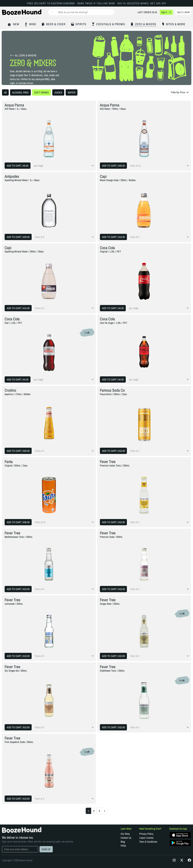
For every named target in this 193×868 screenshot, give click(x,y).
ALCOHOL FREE (20, 92)
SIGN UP (46, 849)
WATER (72, 92)
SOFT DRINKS (42, 92)
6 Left (182, 680)
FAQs (123, 846)
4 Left (182, 614)
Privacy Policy (146, 834)
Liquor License (146, 838)
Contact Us (126, 838)
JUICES (58, 92)
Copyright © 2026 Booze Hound (17, 860)
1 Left (87, 333)
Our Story (125, 834)
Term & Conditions (148, 842)
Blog (123, 842)
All (5, 92)
